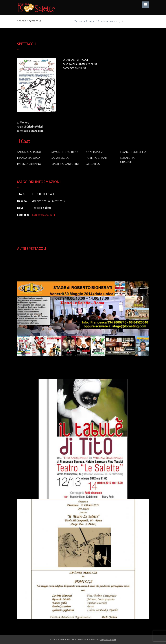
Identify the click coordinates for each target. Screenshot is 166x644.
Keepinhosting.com (108, 640)
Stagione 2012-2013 (44, 215)
